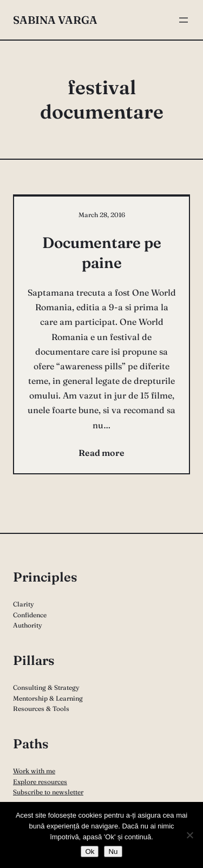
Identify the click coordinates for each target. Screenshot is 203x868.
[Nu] (189, 835)
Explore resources (40, 782)
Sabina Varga (55, 20)
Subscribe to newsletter (48, 792)
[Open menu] (184, 20)
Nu (113, 851)
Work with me (34, 771)
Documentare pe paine (102, 252)
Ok (90, 851)
